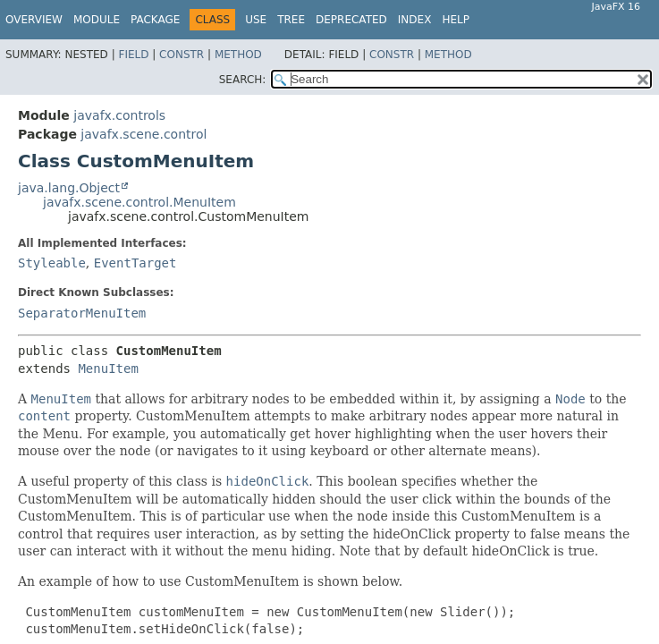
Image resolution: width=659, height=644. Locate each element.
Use (256, 20)
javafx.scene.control (144, 134)
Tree (291, 20)
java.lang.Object (69, 188)
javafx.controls (119, 115)
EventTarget (135, 263)
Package (155, 20)
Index (415, 20)
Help (456, 20)
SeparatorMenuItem (82, 313)
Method (238, 55)
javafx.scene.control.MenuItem (139, 202)
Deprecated (351, 20)
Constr (182, 55)
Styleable (52, 263)
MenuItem (108, 369)
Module (97, 20)
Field (133, 55)
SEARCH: (243, 80)
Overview (34, 20)
